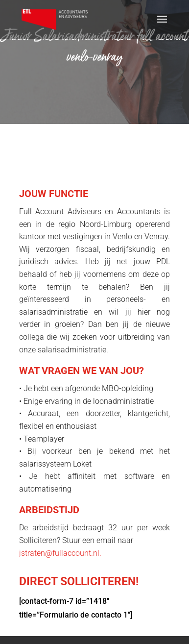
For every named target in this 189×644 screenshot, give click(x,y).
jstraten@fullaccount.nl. (60, 553)
